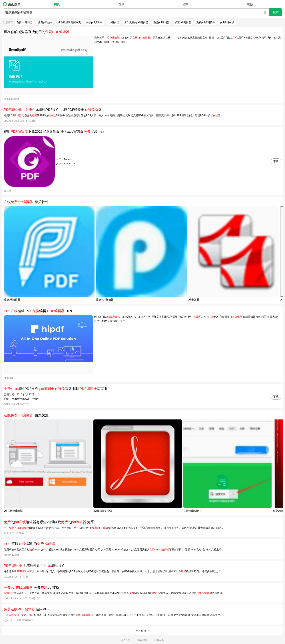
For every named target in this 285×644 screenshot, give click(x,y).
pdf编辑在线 (227, 22)
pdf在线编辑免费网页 (69, 22)
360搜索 (12, 4)
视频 (250, 4)
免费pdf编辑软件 (206, 22)
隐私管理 (142, 640)
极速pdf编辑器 (183, 22)
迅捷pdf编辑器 (161, 22)
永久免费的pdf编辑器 (136, 22)
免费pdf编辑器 (25, 22)
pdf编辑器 (113, 22)
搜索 (276, 12)
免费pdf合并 (45, 22)
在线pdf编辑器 (94, 22)
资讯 (121, 4)
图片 (186, 4)
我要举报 (159, 640)
